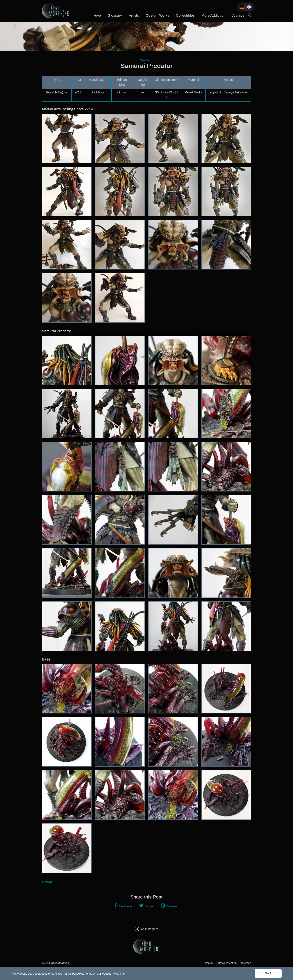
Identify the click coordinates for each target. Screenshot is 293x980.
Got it (268, 973)
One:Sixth (146, 60)
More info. (119, 974)
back (47, 882)
